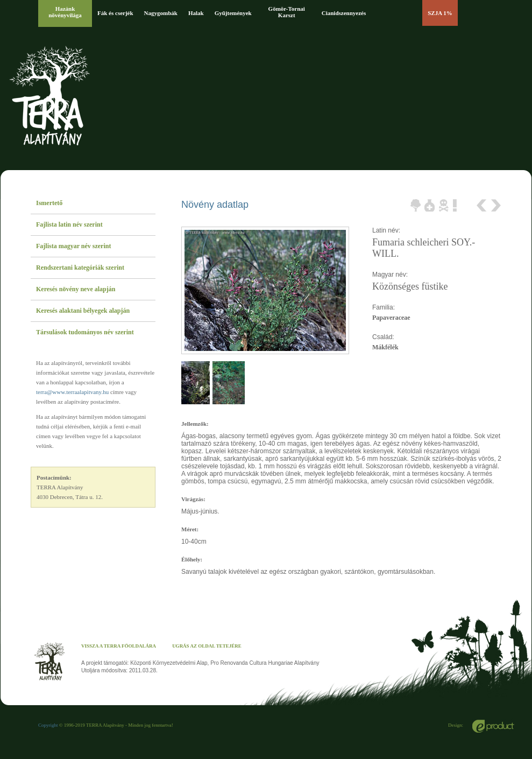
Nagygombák (161, 13)
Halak (196, 13)
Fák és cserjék (115, 13)
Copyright (48, 725)
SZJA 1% (440, 13)
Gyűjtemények (233, 13)
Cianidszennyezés (344, 13)
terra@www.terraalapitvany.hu (72, 392)
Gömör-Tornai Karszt (287, 12)
